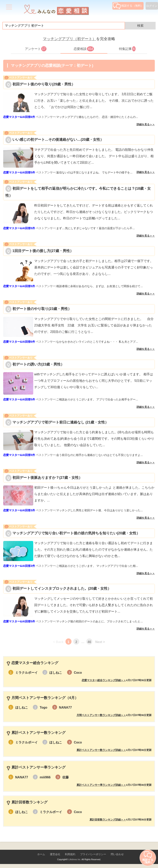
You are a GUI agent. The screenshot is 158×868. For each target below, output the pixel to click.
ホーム (41, 854)
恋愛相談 (84, 49)
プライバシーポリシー (93, 854)
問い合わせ (117, 854)
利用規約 (70, 854)
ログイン (152, 6)
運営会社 (55, 854)
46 (89, 642)
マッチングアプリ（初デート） (69, 39)
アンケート (36, 49)
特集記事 (127, 49)
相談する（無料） (128, 6)
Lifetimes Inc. (75, 859)
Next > (100, 642)
